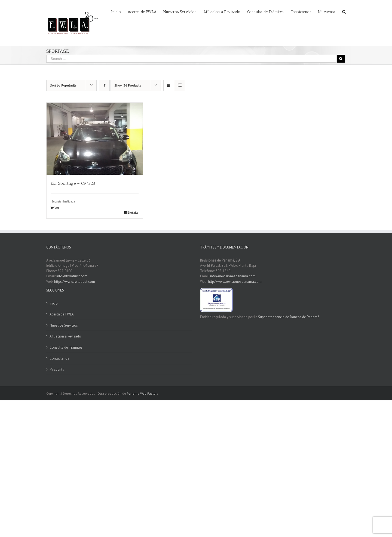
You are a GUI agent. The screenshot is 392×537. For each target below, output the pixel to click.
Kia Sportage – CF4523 (73, 183)
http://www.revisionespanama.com (235, 282)
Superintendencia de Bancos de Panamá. (289, 317)
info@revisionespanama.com (233, 276)
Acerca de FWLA (62, 314)
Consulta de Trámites (66, 347)
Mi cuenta (57, 369)
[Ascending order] (104, 85)
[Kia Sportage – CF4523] (95, 139)
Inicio (54, 303)
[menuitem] (119, 11)
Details (133, 212)
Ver (57, 208)
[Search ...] (192, 59)
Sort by (63, 85)
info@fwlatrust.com (72, 276)
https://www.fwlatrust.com (75, 282)
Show (128, 85)
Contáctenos (59, 358)
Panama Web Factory (143, 393)
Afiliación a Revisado (65, 336)
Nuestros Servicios (64, 325)
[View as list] (180, 85)
